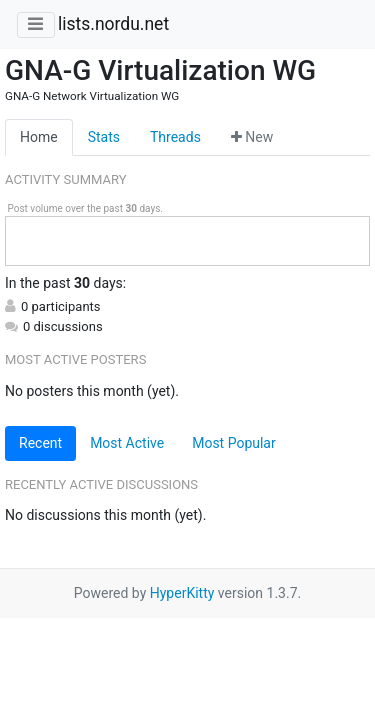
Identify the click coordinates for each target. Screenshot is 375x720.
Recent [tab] (40, 443)
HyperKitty (182, 593)
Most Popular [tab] (234, 443)
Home (39, 137)
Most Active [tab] (127, 443)
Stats (104, 137)
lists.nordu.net (113, 24)
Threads (175, 137)
